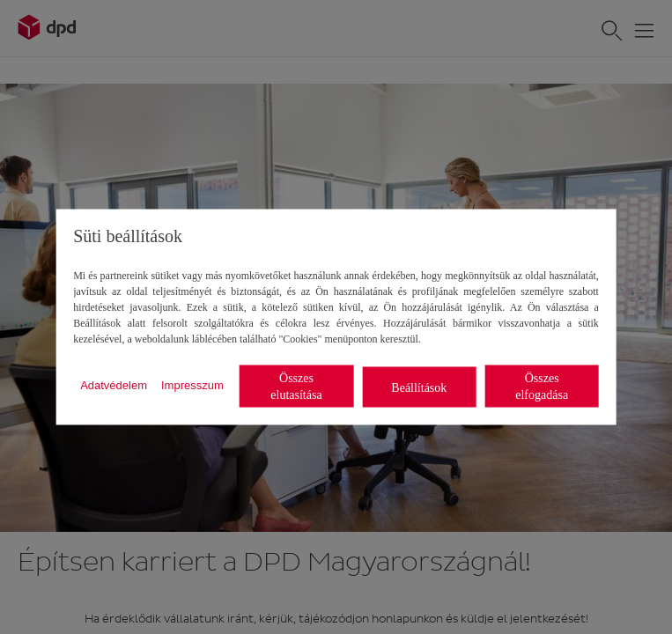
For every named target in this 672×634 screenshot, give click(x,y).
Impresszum (192, 384)
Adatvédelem (114, 384)
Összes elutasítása (296, 387)
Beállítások (419, 387)
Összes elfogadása (542, 387)
